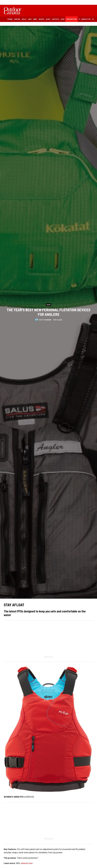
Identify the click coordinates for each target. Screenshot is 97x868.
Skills (24, 19)
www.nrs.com (27, 863)
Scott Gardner (45, 320)
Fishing (10, 19)
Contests (56, 19)
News (35, 19)
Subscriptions (71, 19)
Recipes (41, 19)
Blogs (48, 19)
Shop (63, 19)
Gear (30, 19)
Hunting (17, 19)
